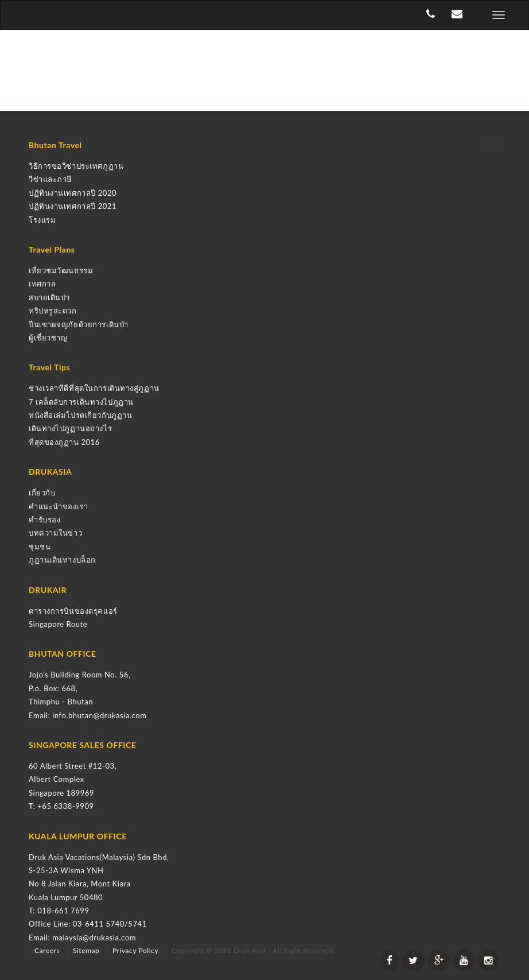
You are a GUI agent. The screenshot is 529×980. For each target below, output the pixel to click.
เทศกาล (42, 284)
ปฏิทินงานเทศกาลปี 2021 (73, 206)
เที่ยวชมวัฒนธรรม (61, 270)
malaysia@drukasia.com (94, 938)
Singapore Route (58, 624)
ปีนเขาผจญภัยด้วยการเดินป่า (79, 324)
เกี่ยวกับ (42, 493)
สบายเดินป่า (49, 297)
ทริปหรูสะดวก (53, 311)
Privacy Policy (135, 950)
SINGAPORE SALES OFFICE (82, 745)
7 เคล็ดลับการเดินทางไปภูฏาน (81, 402)
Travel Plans (52, 249)
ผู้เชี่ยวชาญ (48, 338)
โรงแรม (42, 220)
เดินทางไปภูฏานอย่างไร (70, 428)
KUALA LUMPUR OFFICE (78, 836)
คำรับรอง (44, 520)
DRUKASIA (50, 472)
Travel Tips (49, 367)
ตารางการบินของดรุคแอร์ (73, 611)
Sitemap (86, 950)
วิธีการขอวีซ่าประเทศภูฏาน (76, 166)
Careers (47, 950)
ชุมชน (40, 547)
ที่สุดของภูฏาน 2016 (64, 442)
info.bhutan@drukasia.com (99, 715)
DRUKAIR (48, 590)
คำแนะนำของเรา (58, 506)
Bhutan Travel (55, 145)
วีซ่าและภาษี (50, 179)
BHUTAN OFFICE (63, 654)
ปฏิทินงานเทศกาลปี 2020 (73, 193)
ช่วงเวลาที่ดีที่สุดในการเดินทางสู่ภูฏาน (94, 388)
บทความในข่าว (55, 533)
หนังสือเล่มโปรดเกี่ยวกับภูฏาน (80, 415)
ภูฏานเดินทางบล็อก (62, 560)
